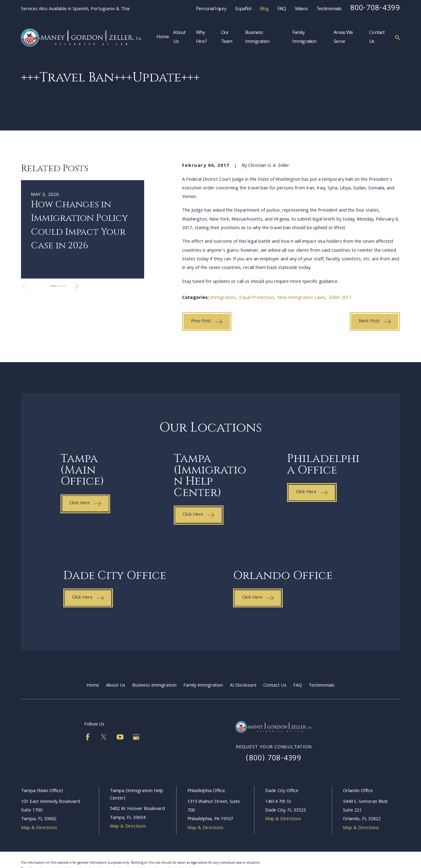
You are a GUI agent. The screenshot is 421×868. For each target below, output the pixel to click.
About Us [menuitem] (179, 38)
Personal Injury (211, 9)
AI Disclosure (243, 686)
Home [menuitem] (163, 37)
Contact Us (275, 686)
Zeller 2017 (340, 298)
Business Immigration (154, 686)
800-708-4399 (375, 9)
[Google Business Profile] (136, 737)
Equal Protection (256, 298)
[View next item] (77, 286)
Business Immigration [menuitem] (257, 38)
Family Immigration (203, 686)
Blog (264, 9)
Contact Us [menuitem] (377, 38)
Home (93, 686)
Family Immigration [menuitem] (304, 38)
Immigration (223, 298)
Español (243, 9)
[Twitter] (104, 737)
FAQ (282, 9)
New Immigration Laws (301, 298)
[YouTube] (120, 737)
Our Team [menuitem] (227, 38)
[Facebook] (88, 737)
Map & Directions (39, 828)
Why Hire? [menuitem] (201, 38)
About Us (116, 686)
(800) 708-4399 (274, 759)
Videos (301, 9)
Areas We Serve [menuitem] (343, 38)
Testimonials (329, 9)
